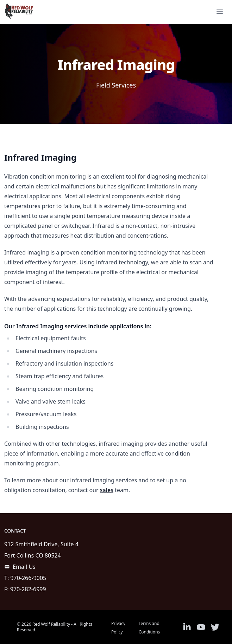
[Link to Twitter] (215, 627)
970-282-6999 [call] (28, 589)
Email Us (24, 567)
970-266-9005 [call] (28, 578)
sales (107, 490)
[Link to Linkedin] (187, 627)
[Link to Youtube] (201, 627)
